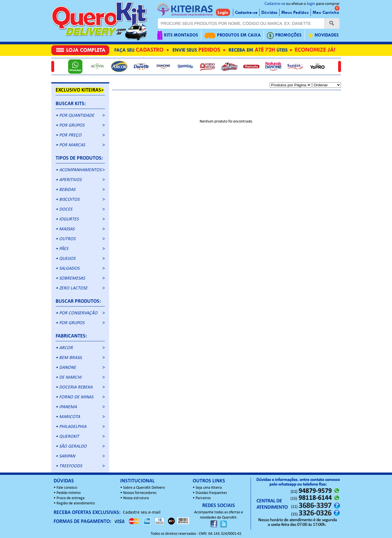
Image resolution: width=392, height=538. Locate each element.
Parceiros (203, 498)
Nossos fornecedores (140, 493)
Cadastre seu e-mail (142, 513)
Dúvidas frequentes (211, 493)
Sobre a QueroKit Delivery (144, 488)
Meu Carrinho (326, 12)
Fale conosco (67, 488)
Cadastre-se (275, 4)
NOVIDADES (323, 35)
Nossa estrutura (136, 498)
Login (223, 12)
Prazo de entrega (71, 498)
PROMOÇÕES (284, 35)
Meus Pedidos (295, 12)
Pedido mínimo (69, 493)
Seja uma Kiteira (209, 488)
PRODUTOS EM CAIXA (233, 35)
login (311, 4)
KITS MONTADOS (178, 35)
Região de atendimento (76, 503)
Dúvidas (269, 12)
